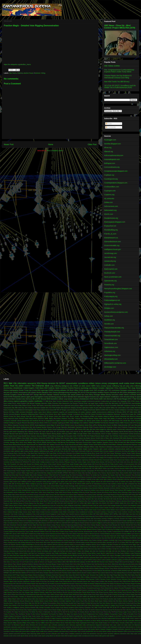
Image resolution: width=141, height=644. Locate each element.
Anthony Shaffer (105, 431)
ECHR (48, 523)
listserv (38, 631)
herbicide (89, 479)
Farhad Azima (108, 527)
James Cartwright (116, 547)
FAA (52, 527)
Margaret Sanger (56, 564)
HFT (115, 538)
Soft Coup (93, 603)
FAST (59, 527)
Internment (37, 547)
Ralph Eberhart (8, 592)
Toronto (80, 614)
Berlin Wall (38, 453)
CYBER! (6, 506)
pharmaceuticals (120, 449)
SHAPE (85, 597)
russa (98, 634)
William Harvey (27, 623)
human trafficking (113, 386)
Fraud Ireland (18, 532)
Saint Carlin (20, 599)
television (58, 636)
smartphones (81, 482)
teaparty (93, 482)
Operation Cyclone (116, 579)
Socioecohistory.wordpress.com (116, 312)
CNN (45, 423)
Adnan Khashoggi (69, 486)
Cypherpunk (61, 423)
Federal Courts (117, 527)
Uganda (42, 477)
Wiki (39, 390)
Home (51, 144)
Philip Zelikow (23, 405)
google (86, 390)
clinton (139, 390)
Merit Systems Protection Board (102, 566)
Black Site (13, 501)
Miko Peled (73, 568)
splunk (22, 636)
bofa (111, 625)
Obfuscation (77, 577)
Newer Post (9, 144)
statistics (36, 451)
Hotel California (51, 542)
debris (85, 627)
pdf (29, 392)
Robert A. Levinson (16, 473)
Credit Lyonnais (40, 514)
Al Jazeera (35, 488)
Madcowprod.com (111, 269)
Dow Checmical (59, 521)
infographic (49, 421)
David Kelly (82, 516)
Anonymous (123, 388)
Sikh (16, 603)
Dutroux (44, 523)
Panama (96, 427)
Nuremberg (31, 577)
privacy (104, 383)
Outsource (116, 581)
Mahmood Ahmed (124, 562)
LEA (16, 440)
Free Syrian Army (54, 532)
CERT (72, 503)
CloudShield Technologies (126, 510)
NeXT (15, 575)
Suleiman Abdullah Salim (32, 608)
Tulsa (42, 616)
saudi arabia (124, 383)
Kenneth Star (81, 555)
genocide (58, 449)
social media (88, 405)
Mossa (85, 571)
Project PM (45, 590)
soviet (19, 636)
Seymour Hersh (111, 473)
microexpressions (64, 631)
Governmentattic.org (112, 245)
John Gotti (92, 551)
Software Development (124, 444)
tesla (94, 405)
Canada (18, 399)
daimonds (77, 627)
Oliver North (19, 442)
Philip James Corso (112, 586)
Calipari (30, 506)
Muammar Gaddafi (40, 408)
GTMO (133, 401)
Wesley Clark (100, 621)
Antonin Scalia (30, 492)
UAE (81, 616)
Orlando (136, 468)
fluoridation (51, 449)
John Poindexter (12, 464)
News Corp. (86, 575)
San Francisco (39, 429)
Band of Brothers (29, 497)
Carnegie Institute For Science (119, 506)
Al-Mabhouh (47, 488)
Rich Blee (126, 442)
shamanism (123, 634)
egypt (93, 403)
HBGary (10, 425)
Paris (82, 584)
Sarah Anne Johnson (76, 599)
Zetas (28, 625)
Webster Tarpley (93, 418)
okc (55, 431)
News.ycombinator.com (113, 277)
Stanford (63, 605)
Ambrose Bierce (37, 490)
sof (111, 401)
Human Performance (91, 542)
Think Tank (118, 475)
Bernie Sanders (24, 434)
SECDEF (60, 473)
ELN (54, 523)
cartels (35, 412)
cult (73, 627)
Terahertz (72, 610)
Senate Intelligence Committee (124, 410)
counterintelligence (52, 627)
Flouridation (67, 529)
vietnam (114, 401)
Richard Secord (122, 592)
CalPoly (25, 506)
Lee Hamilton (99, 416)
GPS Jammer (13, 534)
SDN (67, 597)
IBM (16, 408)
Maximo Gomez (26, 566)
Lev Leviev (84, 560)
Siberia (120, 601)
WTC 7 (131, 399)
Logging (120, 560)
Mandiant (36, 564)
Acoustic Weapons (9, 486)
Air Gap (25, 488)
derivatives (58, 479)
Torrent (85, 614)
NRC (41, 468)
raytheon (17, 451)
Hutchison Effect (102, 542)
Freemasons (132, 436)
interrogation (39, 397)
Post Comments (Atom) (55, 151)
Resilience (60, 592)
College (20, 512)
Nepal (26, 575)
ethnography (33, 629)
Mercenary (90, 566)
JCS (45, 416)
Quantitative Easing (61, 471)
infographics (120, 479)
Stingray (73, 408)
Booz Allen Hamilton (60, 414)
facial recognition (70, 479)
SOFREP (102, 597)
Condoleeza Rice (78, 414)
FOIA (92, 399)
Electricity (20, 525)
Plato (39, 588)
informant (127, 479)
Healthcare (60, 540)
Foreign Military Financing (16, 460)
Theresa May (107, 612)
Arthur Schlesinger (123, 492)
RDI (99, 590)
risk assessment (92, 634)
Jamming (30, 549)
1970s (55, 451)
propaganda (113, 383)
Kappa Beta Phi (24, 555)
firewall (58, 629)
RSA (54, 408)
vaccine (76, 431)
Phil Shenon (79, 586)
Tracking (101, 614)
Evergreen (17, 527)
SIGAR (41, 444)
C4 (46, 503)
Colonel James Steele (29, 512)
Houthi (66, 542)
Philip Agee (103, 586)
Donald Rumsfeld (23, 395)
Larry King (127, 558)
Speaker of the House (18, 605)
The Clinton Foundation (76, 475)
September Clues (70, 601)
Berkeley (57, 499)
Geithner (87, 534)
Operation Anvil (84, 579)
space (139, 397)
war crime (85, 395)
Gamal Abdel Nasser (39, 534)
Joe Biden (114, 425)
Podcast (50, 588)
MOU (89, 562)
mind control (86, 386)
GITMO (76, 386)
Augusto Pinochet (22, 423)
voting (131, 482)
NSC (44, 468)
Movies (76, 440)
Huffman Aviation (80, 542)
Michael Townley (37, 568)
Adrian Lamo (102, 486)
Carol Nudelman (132, 506)
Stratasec (64, 418)
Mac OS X (51, 466)
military (92, 383)
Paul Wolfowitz (71, 442)
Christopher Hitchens (57, 510)
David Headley (114, 455)
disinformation (56, 405)
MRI (92, 562)
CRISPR (117, 503)
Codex (136, 510)
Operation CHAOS (94, 579)
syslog (47, 636)
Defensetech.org (110, 210)
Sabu (83, 473)
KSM (121, 438)
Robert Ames (15, 594)
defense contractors (18, 449)
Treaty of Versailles (128, 614)
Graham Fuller (129, 460)
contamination (36, 627)
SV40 (129, 597)
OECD (37, 577)
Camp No (53, 506)
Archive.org (82, 492)
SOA (45, 444)
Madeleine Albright (114, 562)
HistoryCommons (13, 542)
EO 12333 (62, 523)
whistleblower (18, 388)
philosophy (23, 634)
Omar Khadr (52, 579)
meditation (56, 631)
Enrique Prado (83, 525)
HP (117, 538)
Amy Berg (124, 451)
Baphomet (77, 497)
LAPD (13, 440)
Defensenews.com (111, 206)
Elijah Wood (36, 525)
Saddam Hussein (55, 444)
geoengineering (64, 392)
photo (28, 634)
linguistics (6, 482)
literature (74, 449)
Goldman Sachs (54, 388)
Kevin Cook (95, 555)
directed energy (129, 397)
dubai (109, 627)
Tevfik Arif (55, 475)
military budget (83, 449)
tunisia (117, 482)
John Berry (27, 551)
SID (88, 597)
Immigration (39, 416)
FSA (81, 527)
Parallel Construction (56, 584)
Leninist (66, 560)
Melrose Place (49, 566)
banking (57, 390)
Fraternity (11, 532)
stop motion (34, 636)
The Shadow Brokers (83, 612)
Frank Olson (128, 529)
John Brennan (108, 399)
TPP (111, 608)
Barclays (90, 497)
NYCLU (33, 573)
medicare (50, 631)
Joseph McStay (92, 553)
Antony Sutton (38, 492)
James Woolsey (100, 462)
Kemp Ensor (53, 555)
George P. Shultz (20, 536)
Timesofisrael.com (111, 339)
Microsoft (50, 568)
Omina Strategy (60, 579)
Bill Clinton (124, 392)
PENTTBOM (135, 581)
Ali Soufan (19, 490)
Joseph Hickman (57, 464)
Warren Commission (87, 477)
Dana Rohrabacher (13, 516)
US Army (79, 408)
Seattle (10, 601)
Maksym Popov (12, 564)
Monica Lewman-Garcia (40, 571)
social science (13, 636)
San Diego (88, 473)
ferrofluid (47, 629)
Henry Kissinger (94, 395)
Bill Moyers (126, 499)
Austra (71, 495)
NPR (14, 573)
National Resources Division (125, 573)
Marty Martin (119, 564)
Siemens (125, 601)
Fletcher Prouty (8, 416)
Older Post (92, 144)
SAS (64, 597)
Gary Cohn (69, 534)
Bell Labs (16, 499)
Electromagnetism (108, 414)
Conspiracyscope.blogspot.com (116, 171)
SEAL (26, 429)
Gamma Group (40, 460)
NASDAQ (124, 571)
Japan (102, 397)
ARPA (84, 484)
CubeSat (71, 514)
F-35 (79, 436)
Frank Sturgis (32, 460)
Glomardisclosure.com (113, 241)
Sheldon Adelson (108, 601)
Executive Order (71, 436)
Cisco (49, 423)
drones (138, 383)
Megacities (92, 466)
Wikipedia (86, 447)
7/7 (44, 401)
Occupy (58, 427)
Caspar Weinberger (27, 508)
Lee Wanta (52, 560)
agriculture (86, 408)
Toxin (97, 614)
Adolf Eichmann (83, 486)
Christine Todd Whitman (34, 510)
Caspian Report (37, 508)
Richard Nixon (8, 444)
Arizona (99, 492)
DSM (120, 514)
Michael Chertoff (104, 466)
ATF (110, 421)
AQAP (89, 431)
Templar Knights (57, 610)
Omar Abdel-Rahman (42, 579)
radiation (81, 421)
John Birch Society (36, 551)
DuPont (120, 521)
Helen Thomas (75, 540)
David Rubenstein (90, 516)
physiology (34, 634)
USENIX (14, 618)
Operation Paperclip (82, 427)
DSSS (124, 514)
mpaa (11, 482)
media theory (44, 631)
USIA (29, 477)
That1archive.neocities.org (114, 328)
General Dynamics (95, 534)
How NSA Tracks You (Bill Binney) (117, 82)
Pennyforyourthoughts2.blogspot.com (118, 289)
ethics (28, 629)
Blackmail (19, 501)
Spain (10, 605)
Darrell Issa (54, 516)
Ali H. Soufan (12, 490)
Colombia (54, 423)
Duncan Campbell (24, 523)
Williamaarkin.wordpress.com (115, 363)
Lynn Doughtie (49, 562)
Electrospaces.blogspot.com (115, 222)
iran (71, 386)
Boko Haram (40, 501)
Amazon (29, 490)
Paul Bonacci (118, 584)
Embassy (83, 458)
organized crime (69, 405)
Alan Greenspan (61, 488)
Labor (101, 558)
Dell (22, 519)
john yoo (9, 392)
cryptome (17, 401)
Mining (139, 466)
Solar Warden (106, 603)
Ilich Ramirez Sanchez (15, 545)
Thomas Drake (83, 403)
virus (127, 482)
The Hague (15, 612)
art (80, 386)
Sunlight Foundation (45, 608)
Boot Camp (52, 501)
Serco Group (65, 444)
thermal (109, 482)
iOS (132, 629)
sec (85, 421)
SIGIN (91, 597)
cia (15, 383)
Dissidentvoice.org (111, 218)
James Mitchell (91, 462)
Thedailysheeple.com (112, 332)
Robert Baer (23, 594)
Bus (38, 503)
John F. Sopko (77, 551)
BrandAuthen (95, 501)
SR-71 (112, 597)
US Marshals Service (131, 616)
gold (11, 431)
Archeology (75, 492)
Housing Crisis (60, 542)
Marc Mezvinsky (47, 564)
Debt (120, 455)
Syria (98, 386)
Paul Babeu (111, 584)
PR (25, 584)
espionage (44, 390)
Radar (110, 590)
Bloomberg (31, 423)
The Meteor (32, 612)
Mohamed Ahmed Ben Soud (126, 568)
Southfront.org (110, 320)
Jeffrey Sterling (98, 425)
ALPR (64, 484)
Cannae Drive (60, 506)
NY (30, 573)
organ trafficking (22, 482)
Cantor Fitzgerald (69, 506)
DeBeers (102, 516)
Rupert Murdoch (55, 597)
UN (99, 616)
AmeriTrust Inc (50, 490)
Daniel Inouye (100, 455)
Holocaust (28, 542)
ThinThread (115, 612)
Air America (19, 488)
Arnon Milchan (113, 492)
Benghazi (41, 499)
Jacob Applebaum (40, 425)
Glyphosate (113, 536)
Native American (63, 468)
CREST (112, 503)
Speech (42, 605)
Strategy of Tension (43, 475)
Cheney (13, 455)
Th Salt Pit (92, 610)
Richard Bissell (87, 592)
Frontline (109, 532)
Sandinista (67, 599)
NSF (83, 440)
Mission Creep (109, 568)
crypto (135, 429)
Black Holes (63, 453)
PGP (5, 471)
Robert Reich (92, 594)
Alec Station (95, 431)
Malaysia (106, 416)
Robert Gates (47, 594)
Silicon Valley (28, 603)
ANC (71, 484)
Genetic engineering (83, 460)
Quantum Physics (108, 442)
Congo (59, 455)
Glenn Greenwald (104, 460)
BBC (140, 412)
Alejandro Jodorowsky (115, 451)
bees (94, 429)
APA (85, 431)
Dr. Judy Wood (12, 458)
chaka (126, 625)
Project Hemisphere (24, 590)
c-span (115, 625)
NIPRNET (6, 573)
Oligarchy (27, 579)
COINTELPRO (126, 403)
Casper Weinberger (116, 453)
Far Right (101, 527)
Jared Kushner (54, 549)
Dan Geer (136, 514)
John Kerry (127, 462)
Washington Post (81, 621)
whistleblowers (84, 399)
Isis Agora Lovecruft (55, 547)
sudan (40, 636)
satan (66, 482)
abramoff (133, 477)
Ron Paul (10, 597)
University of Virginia (50, 618)
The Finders (87, 475)
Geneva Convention (9, 536)
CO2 (100, 503)
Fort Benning (109, 529)
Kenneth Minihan (72, 555)
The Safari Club (55, 612)
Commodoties (54, 512)
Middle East (70, 440)
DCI (86, 455)
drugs (134, 388)
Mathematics (135, 564)
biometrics (54, 399)
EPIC (70, 523)
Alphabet (24, 490)
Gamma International (51, 534)
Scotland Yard (126, 599)
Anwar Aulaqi (46, 492)
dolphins (105, 627)
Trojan (30, 616)
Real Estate (92, 410)
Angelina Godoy (131, 490)
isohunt (24, 631)
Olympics (33, 579)
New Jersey (69, 575)
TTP (118, 608)
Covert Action (69, 455)
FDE (66, 527)
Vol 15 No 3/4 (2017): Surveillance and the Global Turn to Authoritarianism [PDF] (120, 87)
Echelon (87, 523)
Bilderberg (31, 414)
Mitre (14, 427)
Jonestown (48, 553)
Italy (23, 408)
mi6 (66, 412)
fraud (12, 386)
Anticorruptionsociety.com (114, 155)
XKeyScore (102, 447)
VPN (91, 618)
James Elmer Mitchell (63, 425)
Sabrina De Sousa (76, 473)
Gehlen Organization (78, 534)
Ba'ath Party (9, 497)
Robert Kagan (26, 473)
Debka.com (108, 202)
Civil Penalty (74, 510)
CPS (108, 503)
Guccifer (75, 538)
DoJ (98, 397)
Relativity (36, 592)
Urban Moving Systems (54, 447)
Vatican (67, 447)
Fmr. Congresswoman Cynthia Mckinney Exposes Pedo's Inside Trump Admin (119, 71)
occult (129, 631)
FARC (122, 423)
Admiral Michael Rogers (57, 486)
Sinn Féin (35, 603)
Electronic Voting (39, 73)
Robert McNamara (74, 594)
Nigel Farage (114, 575)
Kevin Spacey (110, 555)
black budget (100, 429)
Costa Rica (21, 514)
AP (73, 484)
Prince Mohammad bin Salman (110, 588)
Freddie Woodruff (34, 532)
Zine (37, 625)
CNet (97, 503)
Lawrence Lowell (24, 560)
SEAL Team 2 (73, 597)
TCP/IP (100, 608)
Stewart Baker (129, 605)
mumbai (83, 631)
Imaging (23, 545)
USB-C (5, 618)
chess (130, 625)
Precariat (72, 588)
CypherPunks (84, 514)
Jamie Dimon (24, 549)
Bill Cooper (50, 453)
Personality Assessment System (20, 586)
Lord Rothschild (126, 560)
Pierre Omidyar (12, 588)
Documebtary (97, 519)
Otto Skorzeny (109, 581)
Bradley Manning (62, 434)
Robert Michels (84, 594)
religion (82, 405)
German (58, 536)
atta (91, 429)
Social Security (137, 473)
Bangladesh (38, 497)
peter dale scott (100, 408)
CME (85, 503)
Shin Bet (116, 601)
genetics (98, 401)
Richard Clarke (24, 418)
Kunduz (57, 558)
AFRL (57, 484)
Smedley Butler (128, 473)
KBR (5, 555)
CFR (120, 403)
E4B (27, 458)
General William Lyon (128, 534)
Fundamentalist (117, 532)
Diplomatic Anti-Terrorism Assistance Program (58, 519)
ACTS (53, 484)
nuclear (15, 482)
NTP (28, 573)
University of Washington (63, 618)
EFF (31, 395)
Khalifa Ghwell (8, 558)
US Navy (12, 412)
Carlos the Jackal (98, 506)
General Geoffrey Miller (52, 460)
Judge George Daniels (85, 464)
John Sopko (20, 464)
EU (102, 423)
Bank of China (65, 497)
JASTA (73, 547)
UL (26, 477)
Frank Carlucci (124, 436)
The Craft (126, 610)
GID (131, 423)
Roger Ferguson (126, 594)
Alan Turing (69, 488)
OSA (64, 577)
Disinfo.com (109, 214)
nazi (40, 431)
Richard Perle (17, 444)
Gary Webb (26, 438)
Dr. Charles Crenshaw (70, 521)
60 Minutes (118, 412)
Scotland (119, 599)
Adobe (77, 486)
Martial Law (85, 466)
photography (132, 392)
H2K (112, 538)
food (5, 431)
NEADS (136, 571)
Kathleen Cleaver (40, 555)
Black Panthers (40, 414)
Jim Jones (120, 549)
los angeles (57, 421)
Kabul (11, 555)
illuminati (64, 449)
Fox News (17, 416)
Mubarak (100, 571)
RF (95, 471)
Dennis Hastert (8, 436)
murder (36, 431)
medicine (56, 395)
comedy (103, 386)
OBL (91, 468)
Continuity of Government (120, 434)
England (76, 525)
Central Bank (66, 508)
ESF (32, 458)
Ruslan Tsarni (26, 444)
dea (5, 392)
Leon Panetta (71, 410)
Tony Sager (67, 614)
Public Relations (97, 442)
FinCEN (133, 527)
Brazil (100, 501)
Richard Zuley (131, 592)
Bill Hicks (37, 434)
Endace (49, 525)
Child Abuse (39, 388)
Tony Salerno (74, 614)
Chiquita (23, 455)
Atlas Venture (16, 495)
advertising (77, 401)
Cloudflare (47, 455)
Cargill (83, 506)
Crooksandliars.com (112, 187)
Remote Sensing (127, 471)
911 (6, 383)
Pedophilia (17, 397)
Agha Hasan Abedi (131, 486)
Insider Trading (40, 462)
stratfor (98, 421)
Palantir (33, 584)
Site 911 (40, 603)
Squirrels (51, 605)
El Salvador (57, 458)
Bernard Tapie (70, 499)
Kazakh (47, 555)
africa (5, 401)
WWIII (58, 621)
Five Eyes (138, 458)
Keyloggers (118, 555)
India (20, 408)
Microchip (44, 568)
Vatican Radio (126, 618)
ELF (30, 458)
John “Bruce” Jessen (73, 416)
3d (80, 431)
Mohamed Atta (125, 416)
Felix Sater (116, 458)
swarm (44, 636)
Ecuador (108, 523)
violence (123, 482)
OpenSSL (68, 579)
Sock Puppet (77, 603)
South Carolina (118, 603)
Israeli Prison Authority (58, 462)
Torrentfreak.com (110, 343)
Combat (42, 512)
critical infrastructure (23, 421)
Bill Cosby (114, 499)
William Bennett (8, 623)
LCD (75, 558)
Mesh (113, 566)
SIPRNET (66, 473)
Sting (135, 605)
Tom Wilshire (60, 614)
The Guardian (7, 612)
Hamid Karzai (49, 410)
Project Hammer (14, 590)
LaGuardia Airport (94, 558)
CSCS (128, 503)
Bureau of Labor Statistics (11, 503)
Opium (6, 418)
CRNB (121, 503)
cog (89, 403)
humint (15, 431)
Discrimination (81, 519)
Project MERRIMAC (35, 590)
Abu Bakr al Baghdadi (128, 484)
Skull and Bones (103, 444)
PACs (121, 581)
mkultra (16, 392)
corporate (14, 421)
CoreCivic (125, 512)
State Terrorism (20, 475)
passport (11, 634)
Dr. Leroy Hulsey (97, 521)
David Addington (75, 423)
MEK (68, 562)
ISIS (34, 416)
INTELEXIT (26, 462)
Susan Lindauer (55, 608)
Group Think (69, 538)
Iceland (33, 462)
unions (92, 636)
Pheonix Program (21, 471)
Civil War (81, 510)
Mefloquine (34, 566)
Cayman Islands (126, 453)
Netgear (30, 575)
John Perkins (7, 553)
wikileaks (63, 390)
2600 (13, 484)
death (81, 627)
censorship (48, 405)
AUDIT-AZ (89, 484)
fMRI (39, 629)
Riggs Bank (7, 473)
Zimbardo (32, 625)
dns (31, 421)
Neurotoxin (62, 575)
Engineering (70, 525)
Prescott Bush (87, 442)
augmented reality (81, 625)
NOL (11, 573)
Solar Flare (99, 603)
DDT (95, 514)
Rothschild (40, 473)
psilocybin (54, 634)
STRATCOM (121, 597)
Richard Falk (95, 592)
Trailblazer (107, 614)
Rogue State (134, 594)
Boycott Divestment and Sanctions (75, 501)
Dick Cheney (53, 392)
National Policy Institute (99, 573)
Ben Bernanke (113, 403)
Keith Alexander (128, 438)
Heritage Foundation (103, 540)
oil (94, 408)
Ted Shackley (25, 447)
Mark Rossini (75, 466)
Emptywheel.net (110, 226)
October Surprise (114, 468)
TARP (96, 608)
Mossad (43, 399)
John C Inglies (53, 551)
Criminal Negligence (51, 514)
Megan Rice (41, 566)
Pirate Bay (26, 588)
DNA (118, 405)
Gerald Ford (42, 536)
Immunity (37, 545)
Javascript (61, 549)
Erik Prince (134, 525)
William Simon (45, 623)
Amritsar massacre (60, 490)
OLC (54, 427)
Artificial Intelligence (10, 423)
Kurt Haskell (63, 558)
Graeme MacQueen (30, 538)
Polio (61, 588)
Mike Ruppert (8, 427)
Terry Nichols (79, 610)
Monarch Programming (27, 571)
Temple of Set (66, 610)
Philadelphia (96, 586)
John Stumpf (27, 464)
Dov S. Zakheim (50, 521)
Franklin (134, 529)
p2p (136, 631)
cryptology (68, 627)
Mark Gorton (73, 564)
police (21, 386)
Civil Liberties (40, 455)
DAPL (67, 423)
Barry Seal (126, 408)
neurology (71, 421)
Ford (72, 529)
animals (14, 479)
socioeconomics (102, 412)
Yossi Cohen (7, 625)
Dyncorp (40, 436)
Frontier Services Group (100, 532)
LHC (129, 425)
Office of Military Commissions (89, 577)
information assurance (27, 383)
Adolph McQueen (93, 486)
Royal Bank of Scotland (43, 597)
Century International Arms (78, 508)
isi (136, 397)
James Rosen (16, 549)
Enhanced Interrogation (26, 410)
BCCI (66, 397)
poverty (43, 634)
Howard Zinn (72, 542)
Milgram (78, 568)
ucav (72, 431)
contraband (43, 627)
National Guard (54, 468)
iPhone (115, 479)
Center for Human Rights (55, 508)
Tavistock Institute (43, 610)
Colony (38, 512)
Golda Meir (135, 536)
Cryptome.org (109, 195)
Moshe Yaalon (79, 571)
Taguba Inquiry (126, 608)
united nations (124, 395)
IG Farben (122, 542)
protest (79, 395)
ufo (102, 421)
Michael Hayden (115, 416)
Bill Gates (120, 499)
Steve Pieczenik (120, 605)
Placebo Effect (33, 588)
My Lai (110, 571)
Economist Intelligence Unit (98, 523)
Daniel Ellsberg (23, 516)
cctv (123, 625)
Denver (26, 519)
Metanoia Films (119, 566)
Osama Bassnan (68, 581)
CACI (102, 453)
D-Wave (91, 514)
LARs (72, 558)
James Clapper (82, 462)
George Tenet (25, 416)
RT (107, 590)
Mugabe (19, 468)
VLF (58, 477)
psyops (59, 397)
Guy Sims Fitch (106, 538)
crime (121, 397)
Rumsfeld (54, 473)
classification (7, 627)
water (108, 636)
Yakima (117, 623)
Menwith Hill (83, 566)
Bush (13, 399)
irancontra (115, 395)
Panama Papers (52, 442)
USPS (32, 477)
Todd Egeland (44, 614)
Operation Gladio (46, 403)
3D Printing (18, 484)
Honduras (17, 462)
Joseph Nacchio (101, 553)
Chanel (92, 508)
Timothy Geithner (35, 614)
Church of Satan (106, 434)
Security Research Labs (27, 601)
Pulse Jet (70, 590)
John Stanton (15, 553)
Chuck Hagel (67, 510)
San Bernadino (53, 599)
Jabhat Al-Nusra (84, 547)
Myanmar (115, 571)
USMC (17, 412)
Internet (27, 425)
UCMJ (85, 616)
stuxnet (6, 399)
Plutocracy (79, 442)
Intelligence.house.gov (113, 249)
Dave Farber (61, 516)
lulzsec (70, 399)
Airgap (30, 488)
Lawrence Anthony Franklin (11, 560)
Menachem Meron (74, 566)
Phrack (129, 586)
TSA (129, 388)
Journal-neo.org (110, 257)
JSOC (76, 462)
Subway (22, 608)
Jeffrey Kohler (79, 549)
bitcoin (131, 447)
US (101, 616)
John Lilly (115, 551)
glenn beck (87, 629)
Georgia (36, 536)
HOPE (48, 438)
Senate (58, 408)
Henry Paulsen (93, 540)
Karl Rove (32, 555)
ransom (67, 634)
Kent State (88, 555)
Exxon (45, 527)
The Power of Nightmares (43, 612)
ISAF (133, 542)
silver (128, 634)
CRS (125, 503)
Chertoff (18, 455)
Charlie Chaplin (119, 508)
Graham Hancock (40, 538)
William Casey (111, 477)
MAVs (64, 562)
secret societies (73, 482)
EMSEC (45, 436)
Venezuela (84, 418)
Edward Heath (125, 523)
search (105, 634)
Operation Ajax (75, 579)
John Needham (122, 551)
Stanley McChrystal (82, 605)
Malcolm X (57, 466)
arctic (67, 625)
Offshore (22, 579)
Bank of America (19, 453)
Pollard (37, 471)
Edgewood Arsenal (116, 523)
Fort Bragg (116, 529)
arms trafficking (136, 386)
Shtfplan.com (109, 308)
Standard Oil (57, 605)
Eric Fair (120, 525)
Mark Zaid (94, 564)
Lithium (99, 560)
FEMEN (73, 527)
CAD (49, 503)
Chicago (70, 414)
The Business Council (106, 610)
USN (18, 618)
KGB (28, 403)
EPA (66, 523)
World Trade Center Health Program (97, 623)
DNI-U (111, 514)
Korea (50, 558)
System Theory (16, 447)
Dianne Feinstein (96, 414)
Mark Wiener (88, 564)
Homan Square (35, 542)
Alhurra (6, 490)
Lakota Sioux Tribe (108, 558)
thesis (63, 636)
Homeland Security (9, 462)
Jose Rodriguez (85, 416)
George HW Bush (40, 395)
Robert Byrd (39, 594)
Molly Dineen (16, 571)
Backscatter (16, 497)
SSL (48, 444)
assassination (72, 383)
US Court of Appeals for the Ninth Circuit (114, 616)
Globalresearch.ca (111, 238)
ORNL (60, 577)
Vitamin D (38, 621)
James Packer (8, 549)
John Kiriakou (29, 408)
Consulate (97, 512)
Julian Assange (123, 425)
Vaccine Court (97, 618)
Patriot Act (102, 427)
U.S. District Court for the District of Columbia (67, 616)
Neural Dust (55, 575)
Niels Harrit (106, 575)
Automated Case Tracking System (87, 495)
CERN (70, 434)
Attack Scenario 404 (51, 495)
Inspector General (19, 425)
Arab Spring (138, 451)
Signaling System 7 (9, 603)
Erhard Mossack (113, 525)
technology (73, 392)
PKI (20, 584)
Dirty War (74, 519)
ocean (133, 631)
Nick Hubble (100, 575)
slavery (89, 421)
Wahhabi (80, 447)
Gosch (16, 538)
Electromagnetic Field (67, 458)
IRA (130, 542)
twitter (80, 636)
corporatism (129, 429)
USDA (9, 618)
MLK (47, 466)
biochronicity (106, 625)
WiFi (85, 429)
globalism (83, 479)
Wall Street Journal (71, 621)
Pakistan (50, 395)
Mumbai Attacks (26, 468)
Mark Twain (80, 564)
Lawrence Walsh (33, 560)
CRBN (74, 434)
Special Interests (29, 605)
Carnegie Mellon (82, 434)
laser (26, 431)
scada (26, 451)
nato (69, 395)
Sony (112, 603)
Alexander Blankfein (98, 488)
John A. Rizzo (105, 438)
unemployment (86, 636)
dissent (63, 479)
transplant (70, 636)
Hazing (55, 540)
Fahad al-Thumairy (88, 527)
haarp (97, 403)
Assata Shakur (8, 495)
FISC (98, 458)
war (90, 388)
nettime (109, 631)
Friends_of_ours (110, 234)
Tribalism (6, 616)
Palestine (55, 403)
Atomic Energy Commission (38, 495)
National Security (113, 440)
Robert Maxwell (64, 594)
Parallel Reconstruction (68, 584)
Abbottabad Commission (101, 484)
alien (88, 429)
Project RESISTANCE (54, 590)
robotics (34, 392)
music (91, 390)
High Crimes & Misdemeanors (123, 540)
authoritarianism (91, 625)
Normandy (13, 577)
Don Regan (129, 519)
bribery (42, 405)
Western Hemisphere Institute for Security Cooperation (119, 621)
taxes (68, 431)
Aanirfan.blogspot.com (113, 144)
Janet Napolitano (38, 549)
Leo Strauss (24, 466)
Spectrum (37, 605)
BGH (123, 495)
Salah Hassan (28, 599)
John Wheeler (35, 464)
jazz (136, 479)
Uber (38, 477)
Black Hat (56, 453)
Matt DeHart (11, 566)
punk (59, 634)
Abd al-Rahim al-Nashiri (115, 484)
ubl (124, 386)
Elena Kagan (129, 414)
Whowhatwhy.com (111, 359)
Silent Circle (21, 603)
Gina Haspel (64, 536)
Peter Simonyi (49, 586)
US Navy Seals (41, 447)
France (26, 460)
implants (13, 631)
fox (8, 431)
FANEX (55, 527)
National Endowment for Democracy (96, 440)
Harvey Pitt (32, 540)
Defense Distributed (127, 516)
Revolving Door (78, 592)
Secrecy (112, 410)
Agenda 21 (114, 486)
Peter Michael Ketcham (39, 586)
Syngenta (71, 608)
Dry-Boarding (114, 521)
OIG (93, 468)
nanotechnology (73, 412)
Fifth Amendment (126, 527)
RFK (81, 410)
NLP (80, 440)
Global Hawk (87, 536)
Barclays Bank (96, 497)
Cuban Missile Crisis (63, 514)
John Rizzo (62, 416)
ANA (67, 451)
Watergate (104, 477)
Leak (19, 466)
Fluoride (6, 460)
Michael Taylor (28, 568)
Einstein (106, 423)
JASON (32, 425)
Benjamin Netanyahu (21, 414)
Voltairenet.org (110, 351)
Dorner (25, 521)
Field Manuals (123, 458)
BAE (47, 401)
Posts (109, 124)
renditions (72, 634)
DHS (46, 388)
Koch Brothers (40, 558)
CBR (55, 503)
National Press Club (111, 573)
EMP (58, 523)
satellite (94, 412)
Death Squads (117, 516)
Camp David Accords (44, 506)
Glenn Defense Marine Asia (75, 536)
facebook (35, 421)
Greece (36, 438)
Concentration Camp (73, 512)
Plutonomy (44, 588)
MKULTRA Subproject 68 (80, 562)
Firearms (127, 423)
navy (95, 631)
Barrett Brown (124, 431)
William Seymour (36, 623)
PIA (14, 584)
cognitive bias (21, 627)
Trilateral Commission (15, 616)
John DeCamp (61, 551)
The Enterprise (38, 386)
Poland (33, 471)
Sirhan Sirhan (48, 429)
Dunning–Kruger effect (35, 523)
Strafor (35, 475)
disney (27, 449)
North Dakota (85, 468)
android (6, 479)
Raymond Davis (13, 418)
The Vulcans (111, 475)
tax (54, 636)
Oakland (71, 577)
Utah (63, 447)
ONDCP (100, 468)
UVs (21, 618)
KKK (94, 464)
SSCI (107, 410)
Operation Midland (125, 468)
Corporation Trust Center (11, 514)
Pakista (29, 584)
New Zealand (37, 427)
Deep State (52, 401)
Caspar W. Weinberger (15, 508)
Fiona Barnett (132, 458)
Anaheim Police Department (83, 490)
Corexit (130, 512)
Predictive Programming (129, 427)
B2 (121, 495)
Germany (29, 399)
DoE (92, 519)
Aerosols (108, 486)
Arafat (60, 492)
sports (94, 421)
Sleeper (66, 603)
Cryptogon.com (110, 191)
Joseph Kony (66, 464)
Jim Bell (114, 549)
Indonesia (61, 545)
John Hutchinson (100, 551)
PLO (23, 584)
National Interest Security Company (82, 573)
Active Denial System (20, 486)
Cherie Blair (133, 508)
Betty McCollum (87, 499)
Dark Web (107, 455)
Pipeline (28, 471)
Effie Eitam (7, 525)
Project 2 (134, 588)
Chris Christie (23, 510)
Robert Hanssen (55, 594)
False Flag (37, 410)
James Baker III (51, 425)
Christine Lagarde (30, 455)
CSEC (132, 503)
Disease (88, 519)
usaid (52, 451)
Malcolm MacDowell (22, 564)
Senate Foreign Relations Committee (55, 601)
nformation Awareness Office (119, 631)
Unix (46, 477)
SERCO (98, 410)
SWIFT (133, 597)
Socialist (71, 603)
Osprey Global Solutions (98, 581)
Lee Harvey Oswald (44, 560)
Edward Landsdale (49, 458)
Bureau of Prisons (24, 503)
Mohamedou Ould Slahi (10, 468)
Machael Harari (104, 562)
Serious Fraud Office (82, 601)
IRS (58, 410)
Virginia (63, 477)
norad (76, 421)
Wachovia (63, 621)
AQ (17, 386)
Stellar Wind (91, 605)
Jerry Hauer (98, 549)
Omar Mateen (28, 442)
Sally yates (35, 599)
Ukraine (80, 429)
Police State (56, 588)
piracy (107, 401)
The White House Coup (96, 612)
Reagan (85, 410)
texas (48, 451)
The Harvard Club (24, 612)
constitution (7, 449)
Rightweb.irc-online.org (113, 304)
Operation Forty (126, 579)
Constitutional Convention (87, 512)
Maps (40, 564)
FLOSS (77, 527)
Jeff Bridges (72, 549)
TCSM (104, 608)
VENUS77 (50, 477)
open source (104, 449)
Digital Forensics (90, 397)
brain (132, 418)
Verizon (132, 618)
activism (46, 625)
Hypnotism (109, 542)
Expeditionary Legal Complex (28, 527)
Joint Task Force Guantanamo (37, 553)
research (78, 634)
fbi (57, 383)
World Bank (68, 623)
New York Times (13, 405)
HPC (120, 538)
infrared (132, 479)
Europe (11, 527)
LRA (136, 464)
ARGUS (79, 484)
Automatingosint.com (112, 159)
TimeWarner (22, 614)
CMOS (89, 503)
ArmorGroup (105, 492)
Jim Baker (109, 549)
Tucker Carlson (36, 616)
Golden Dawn (114, 460)
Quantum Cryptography (88, 471)
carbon (119, 625)
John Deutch (69, 551)
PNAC (91, 427)
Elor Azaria (43, 525)
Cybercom (77, 514)
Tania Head (12, 610)
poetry (128, 449)
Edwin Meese (52, 436)
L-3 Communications (129, 464)
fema (62, 405)
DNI (92, 455)
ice (45, 421)
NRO (20, 573)
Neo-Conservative (125, 440)
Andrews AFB (122, 490)
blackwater (30, 412)
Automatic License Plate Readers (106, 495)
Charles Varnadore (110, 508)
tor (63, 397)
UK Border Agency (92, 616)
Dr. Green (89, 521)
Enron (89, 525)
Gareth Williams (17, 438)
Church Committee (111, 405)
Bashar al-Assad (9, 414)
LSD (115, 399)
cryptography (14, 390)
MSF (95, 562)
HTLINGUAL (133, 538)
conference (28, 627)
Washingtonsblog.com (112, 355)
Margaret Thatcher (66, 466)
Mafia (34, 440)
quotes (63, 482)
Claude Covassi (97, 510)
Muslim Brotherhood (23, 427)
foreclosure (74, 629)
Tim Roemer (12, 614)
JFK (79, 392)
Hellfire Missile (84, 540)
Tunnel (52, 616)
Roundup (34, 597)
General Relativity (105, 534)
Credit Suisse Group (79, 455)
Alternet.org (108, 151)
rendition (100, 392)
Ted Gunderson (69, 429)
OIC (47, 577)
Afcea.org (108, 148)
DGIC (102, 514)
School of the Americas (102, 599)
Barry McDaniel (114, 497)
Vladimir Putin (44, 621)
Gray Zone (49, 538)
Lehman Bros (59, 560)
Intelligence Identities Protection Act (111, 545)
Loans (103, 560)
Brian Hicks (106, 501)
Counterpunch (29, 514)
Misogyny (102, 568)
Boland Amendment (82, 453)
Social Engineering (58, 429)
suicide (108, 408)
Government (121, 460)
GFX (136, 532)
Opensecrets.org (110, 281)
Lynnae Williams (58, 562)
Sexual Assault (74, 444)
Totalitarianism (91, 614)
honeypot (115, 629)
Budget (133, 501)
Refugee (27, 592)
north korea (50, 431)
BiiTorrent (44, 453)
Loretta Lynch (135, 560)
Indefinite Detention (52, 545)
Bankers (71, 497)
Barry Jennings (105, 497)
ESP (73, 523)
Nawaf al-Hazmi (8, 575)
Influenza (66, 545)
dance (44, 412)
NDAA (5, 405)
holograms (109, 629)
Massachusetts (127, 564)
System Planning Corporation (83, 608)
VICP (80, 618)
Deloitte (128, 455)
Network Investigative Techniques (42, 575)
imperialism (7, 631)
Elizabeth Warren (114, 423)
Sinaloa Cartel (93, 444)
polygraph (54, 482)
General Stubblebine (116, 534)
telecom (98, 482)
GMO (101, 399)
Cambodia (35, 506)
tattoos (51, 636)
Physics (107, 392)
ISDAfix (137, 542)
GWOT (26, 534)
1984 (10, 484)
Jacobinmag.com (111, 253)
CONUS (104, 503)
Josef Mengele (63, 553)
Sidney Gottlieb (83, 444)
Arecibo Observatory (91, 492)
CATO (52, 503)
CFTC (76, 503)
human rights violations (106, 479)
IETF (116, 542)
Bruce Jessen (96, 453)
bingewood (99, 625)
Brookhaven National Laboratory (118, 501)
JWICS (78, 547)
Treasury (78, 418)
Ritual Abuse (33, 418)
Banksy (116, 431)
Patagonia (97, 584)
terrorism (52, 383)
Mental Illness (41, 440)
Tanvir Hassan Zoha (21, 610)
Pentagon (124, 390)
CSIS (136, 503)
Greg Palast (62, 538)
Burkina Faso (33, 503)
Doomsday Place (8, 521)
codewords (14, 627)
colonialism (36, 479)
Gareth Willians (61, 534)
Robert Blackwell (31, 594)
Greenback (55, 538)
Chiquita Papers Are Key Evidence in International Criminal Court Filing (118, 77)
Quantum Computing (88, 590)
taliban (113, 408)
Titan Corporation (126, 475)
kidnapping (21, 431)
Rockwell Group (117, 594)
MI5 (44, 466)
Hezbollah (112, 540)
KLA (8, 555)
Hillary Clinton (79, 390)
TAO (93, 608)
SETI (81, 597)
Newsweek (93, 575)
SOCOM (31, 429)
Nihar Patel (128, 575)
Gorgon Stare (10, 538)
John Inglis (108, 551)
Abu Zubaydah (122, 401)
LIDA (78, 558)
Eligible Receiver (28, 525)
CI (78, 503)
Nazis (134, 390)
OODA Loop (106, 468)
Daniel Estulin (31, 516)
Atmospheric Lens (25, 495)
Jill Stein (104, 549)
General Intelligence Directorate (67, 460)
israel (132, 383)
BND (112, 431)
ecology (120, 627)
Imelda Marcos (30, 545)
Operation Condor (105, 579)
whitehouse (111, 412)
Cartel (108, 453)
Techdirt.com (109, 324)
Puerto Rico (64, 590)
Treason (120, 614)
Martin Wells (111, 564)
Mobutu (116, 568)
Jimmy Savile (107, 425)
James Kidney (125, 547)
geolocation (81, 629)
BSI (5, 497)
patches (29, 482)
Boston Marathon (43, 392)
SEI (78, 597)
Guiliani (43, 410)
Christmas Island (46, 510)
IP (30, 462)
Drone (16, 410)
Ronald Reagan (122, 399)
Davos (97, 516)
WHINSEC (69, 477)
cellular (61, 399)
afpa (50, 625)
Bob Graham (49, 414)
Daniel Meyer (39, 516)
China (116, 388)
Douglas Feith (31, 521)
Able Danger (116, 421)
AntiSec (16, 492)
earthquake (114, 627)
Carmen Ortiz (106, 506)
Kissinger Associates (30, 558)
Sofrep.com (108, 316)
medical (101, 403)
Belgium (11, 499)
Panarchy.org (109, 285)
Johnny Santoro (23, 553)
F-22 (49, 527)
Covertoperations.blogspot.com (116, 183)
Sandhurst (61, 599)
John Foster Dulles (118, 462)
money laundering (50, 397)
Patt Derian (104, 584)
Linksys (95, 560)
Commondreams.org (112, 167)
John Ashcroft (20, 551)
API (76, 484)
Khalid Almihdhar (126, 555)
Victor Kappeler (16, 621)
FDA (82, 436)
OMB (96, 468)
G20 (122, 532)
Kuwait (121, 464)
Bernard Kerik (14, 434)
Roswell (29, 597)
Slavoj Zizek (60, 603)
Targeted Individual (32, 610)
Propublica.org (110, 292)
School (93, 599)
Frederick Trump (44, 532)
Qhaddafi (79, 590)
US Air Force (85, 392)
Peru (31, 586)
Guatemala (42, 438)
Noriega (12, 442)
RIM (105, 590)
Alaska (74, 488)
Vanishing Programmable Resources (111, 618)
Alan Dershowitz (95, 451)
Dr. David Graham (81, 521)
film (40, 421)
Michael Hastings (35, 403)
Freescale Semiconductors (85, 532)
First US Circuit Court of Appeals (34, 529)
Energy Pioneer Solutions (59, 525)
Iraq (121, 386)
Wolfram (58, 623)
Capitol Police (78, 506)
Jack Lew (99, 547)
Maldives (31, 564)
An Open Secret (70, 490)
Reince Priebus (117, 471)
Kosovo (136, 438)
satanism (88, 412)
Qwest (96, 590)
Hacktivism (7, 540)
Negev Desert (20, 575)
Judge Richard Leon (111, 553)
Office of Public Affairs (104, 577)
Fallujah (102, 458)
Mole (11, 571)
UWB (24, 618)
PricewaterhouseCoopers (94, 588)
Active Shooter (31, 486)
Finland (23, 529)
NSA (39, 383)
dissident (99, 627)
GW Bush (70, 390)
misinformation (73, 631)
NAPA (120, 571)
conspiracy (7, 421)
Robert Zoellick (108, 594)
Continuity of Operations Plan (109, 512)
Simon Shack (119, 473)
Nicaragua (134, 440)
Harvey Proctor (40, 540)
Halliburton (16, 540)
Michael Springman (18, 568)
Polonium (42, 471)
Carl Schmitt (89, 506)
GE (133, 532)
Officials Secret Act (13, 579)
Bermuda (63, 499)
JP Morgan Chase (52, 416)
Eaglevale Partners (79, 523)
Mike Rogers (134, 466)
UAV (38, 405)
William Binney (106, 395)
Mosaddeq (59, 571)
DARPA (51, 390)
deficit (139, 429)
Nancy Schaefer (44, 573)
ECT (52, 523)
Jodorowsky (12, 551)
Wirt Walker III (112, 418)
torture (98, 383)
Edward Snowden (99, 388)
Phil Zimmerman (88, 586)
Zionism (41, 625)
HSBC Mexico (125, 538)
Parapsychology (11, 471)
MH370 (27, 440)
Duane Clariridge (127, 521)
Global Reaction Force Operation (100, 536)
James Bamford (107, 547)
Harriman (26, 540)
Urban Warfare (74, 618)
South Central (126, 603)
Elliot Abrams (77, 458)
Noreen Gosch (77, 468)
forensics (78, 479)
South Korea (134, 603)
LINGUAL (86, 558)
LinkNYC (90, 560)
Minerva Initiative (94, 568)
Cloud (117, 510)
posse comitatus (136, 449)
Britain (42, 423)
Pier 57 (6, 588)
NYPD (10, 397)
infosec (17, 631)
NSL (31, 427)
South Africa (12, 475)
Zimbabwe (110, 447)
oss (58, 431)
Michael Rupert (8, 568)
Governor (21, 538)
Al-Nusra (53, 488)
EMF (122, 405)
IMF (55, 410)
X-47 (109, 623)
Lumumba (21, 440)
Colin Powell (53, 455)
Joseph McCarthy (82, 553)
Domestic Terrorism (120, 519)
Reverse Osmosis (68, 592)
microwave (64, 421)
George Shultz (29, 536)
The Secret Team (72, 612)
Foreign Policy (78, 529)
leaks (69, 449)
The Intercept (104, 475)
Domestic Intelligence (108, 519)
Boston (37, 423)
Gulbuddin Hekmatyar (84, 538)
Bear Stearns (130, 497)
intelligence (65, 386)
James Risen (89, 425)
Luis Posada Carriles (28, 562)
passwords (17, 634)
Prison (29, 405)
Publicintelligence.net (112, 300)
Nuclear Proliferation (22, 577)
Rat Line (110, 471)
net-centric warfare (101, 631)
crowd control (61, 627)
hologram (103, 629)
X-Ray (117, 477)
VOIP (88, 618)
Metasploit (126, 566)
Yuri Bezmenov (16, 625)
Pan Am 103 (46, 584)
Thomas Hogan (122, 612)
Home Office (43, 542)
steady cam (28, 636)
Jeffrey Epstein (21, 403)
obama (73, 395)
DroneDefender (106, 521)
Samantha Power (44, 599)
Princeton (121, 588)
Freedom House (64, 532)
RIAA (102, 590)
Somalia (6, 475)
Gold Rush (128, 536)
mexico (106, 403)
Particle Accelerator (89, 584)
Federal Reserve (74, 388)
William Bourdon (17, 623)
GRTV (19, 534)
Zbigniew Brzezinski (125, 477)
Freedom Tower (73, 532)
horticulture (121, 629)
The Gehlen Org (95, 475)
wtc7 (106, 390)
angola (10, 479)
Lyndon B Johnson (39, 562)
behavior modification (112, 397)
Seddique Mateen (39, 601)
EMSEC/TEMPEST (95, 423)
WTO (55, 621)
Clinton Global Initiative (108, 510)
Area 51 (6, 453)
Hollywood (65, 401)
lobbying (31, 431)
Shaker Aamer (99, 601)
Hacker (139, 538)
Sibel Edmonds (65, 408)
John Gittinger (85, 551)
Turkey (34, 405)
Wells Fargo (103, 418)
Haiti (11, 540)
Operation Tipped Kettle (10, 581)
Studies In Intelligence (13, 608)
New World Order (77, 575)
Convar (119, 512)
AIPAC (125, 412)
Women (63, 623)
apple (28, 397)
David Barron (68, 516)
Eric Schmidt (127, 525)
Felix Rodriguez (108, 458)
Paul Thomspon (126, 584)
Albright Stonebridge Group (84, 488)
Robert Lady (33, 473)
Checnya (127, 508)
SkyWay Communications (49, 603)
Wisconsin (52, 623)
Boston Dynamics (60, 501)
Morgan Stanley (51, 571)
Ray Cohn (22, 592)
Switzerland (7, 447)
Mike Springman (64, 568)
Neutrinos (70, 468)
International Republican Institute (24, 547)
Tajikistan (133, 608)
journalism (93, 392)
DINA (89, 455)
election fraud (28, 73)
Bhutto (31, 434)
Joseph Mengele (74, 464)
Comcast (47, 512)
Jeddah (66, 549)
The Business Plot (118, 610)
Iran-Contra (33, 390)
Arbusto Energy (67, 492)
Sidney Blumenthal (55, 418)
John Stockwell (114, 438)
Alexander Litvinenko (110, 488)
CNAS (93, 503)
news (44, 431)
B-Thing (118, 495)
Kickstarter (15, 558)
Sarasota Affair (87, 599)
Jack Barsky (93, 547)
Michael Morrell (113, 466)
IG (119, 542)
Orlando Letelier (54, 581)
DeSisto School (109, 516)
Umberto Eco (40, 618)
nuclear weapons (93, 449)
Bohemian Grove (71, 453)
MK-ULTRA (36, 399)
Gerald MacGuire (50, 536)
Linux (30, 466)
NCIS (129, 571)
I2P (114, 542)
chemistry (20, 479)
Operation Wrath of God (37, 581)
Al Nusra (41, 488)
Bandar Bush (73, 397)
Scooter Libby (113, 599)
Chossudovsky (96, 434)
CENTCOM (67, 503)
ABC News (60, 451)
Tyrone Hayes (21, 477)
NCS (132, 571)
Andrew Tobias (114, 490)
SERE (46, 418)
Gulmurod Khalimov (96, 538)
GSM (22, 534)
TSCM (50, 475)
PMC (34, 442)
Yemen (71, 401)
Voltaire (51, 621)
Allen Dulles (134, 412)
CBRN (93, 386)
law (11, 383)
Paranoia (77, 584)
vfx (10, 399)
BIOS (127, 495)
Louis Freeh (39, 466)
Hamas (21, 540)
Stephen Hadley (100, 605)
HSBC (52, 438)
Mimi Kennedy (85, 568)
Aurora (67, 495)
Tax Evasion (74, 403)
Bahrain (22, 497)
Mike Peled (56, 568)
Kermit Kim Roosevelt (101, 464)
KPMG (92, 416)
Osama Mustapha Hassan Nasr (82, 581)
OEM (40, 577)
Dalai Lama (129, 514)
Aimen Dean (12, 488)
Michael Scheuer (61, 440)
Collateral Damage (12, 512)
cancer (115, 429)
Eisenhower (14, 525)
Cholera (16, 510)
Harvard (67, 438)
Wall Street (137, 399)
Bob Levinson (32, 501)
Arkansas (11, 453)
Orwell (61, 581)
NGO (38, 468)
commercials (121, 429)
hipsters (98, 629)
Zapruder (23, 625)
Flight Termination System (56, 529)
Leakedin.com (109, 265)
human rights (95, 479)
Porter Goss (117, 427)
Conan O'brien (63, 512)
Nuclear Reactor (47, 427)
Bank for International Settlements (51, 497)
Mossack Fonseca (92, 571)
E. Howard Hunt (21, 458)
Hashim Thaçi (49, 540)
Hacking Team (59, 438)
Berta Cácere (78, 499)
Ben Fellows (23, 499)
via (120, 482)
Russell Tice (34, 444)
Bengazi (36, 499)
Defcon (123, 455)
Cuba (23, 399)
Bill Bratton (107, 499)
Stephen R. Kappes (110, 605)
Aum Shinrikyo (61, 495)
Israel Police (68, 547)
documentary (8, 388)
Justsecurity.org (110, 261)
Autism (76, 495)
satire (22, 451)
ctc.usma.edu (109, 199)
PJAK (17, 584)
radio (12, 451)
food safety (67, 629)
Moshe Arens (71, 571)
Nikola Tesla (135, 575)
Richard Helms (113, 592)
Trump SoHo (14, 477)
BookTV (46, 501)
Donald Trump (24, 390)
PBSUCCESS (127, 581)
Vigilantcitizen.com (111, 347)
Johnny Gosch (43, 464)
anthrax (23, 397)
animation (23, 412)
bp (105, 429)
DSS (94, 455)
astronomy (72, 625)
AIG (82, 431)
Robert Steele (100, 594)
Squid (46, 605)
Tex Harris (86, 610)
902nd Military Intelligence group (31, 484)
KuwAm (116, 464)
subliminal (42, 451)
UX (35, 477)
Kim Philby (111, 464)
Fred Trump (26, 532)
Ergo (106, 525)
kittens (28, 631)
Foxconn (122, 529)
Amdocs (44, 490)
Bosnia (90, 453)
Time (17, 614)
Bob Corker (25, 501)
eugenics (62, 412)
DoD (95, 390)
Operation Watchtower (24, 581)
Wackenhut (73, 447)
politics (6, 386)
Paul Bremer (61, 442)
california (109, 429)
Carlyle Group (100, 405)
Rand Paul (16, 592)
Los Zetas (13, 562)
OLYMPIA (51, 577)
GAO (131, 532)
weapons (106, 421)
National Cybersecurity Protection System (60, 573)
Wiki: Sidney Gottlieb (112, 66)
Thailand (98, 610)
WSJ (73, 477)
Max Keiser (18, 566)
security (31, 451)
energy (45, 449)
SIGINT (62, 383)
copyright (84, 401)
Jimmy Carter (133, 549)
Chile (89, 434)
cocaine (30, 479)
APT (70, 451)
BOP (137, 495)
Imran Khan (43, 545)
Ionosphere (48, 462)
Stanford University (71, 605)
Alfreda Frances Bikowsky (123, 488)
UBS (76, 429)
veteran (97, 636)
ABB (50, 484)
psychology (85, 388)
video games (102, 636)
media (103, 401)
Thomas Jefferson (132, 612)
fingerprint (53, 629)
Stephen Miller (29, 475)
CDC (62, 503)
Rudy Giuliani (47, 473)
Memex (97, 466)
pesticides (111, 449)
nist (79, 412)
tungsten (76, 636)
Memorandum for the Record (61, 566)
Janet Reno (46, 549)
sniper (136, 634)
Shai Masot (91, 601)
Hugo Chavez (74, 438)
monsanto (63, 395)
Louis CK (19, 562)
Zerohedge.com (110, 367)
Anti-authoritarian (8, 492)
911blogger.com (110, 140)
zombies (112, 636)
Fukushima (127, 405)
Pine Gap (20, 588)
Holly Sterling (21, 542)
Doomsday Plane (18, 521)
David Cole (75, 516)
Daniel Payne (47, 516)
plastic (39, 634)
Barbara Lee (83, 497)
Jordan (50, 464)
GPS (134, 423)
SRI (70, 473)
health (91, 408)
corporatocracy (43, 479)
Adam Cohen (39, 486)
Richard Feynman (104, 592)
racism (83, 412)
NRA (17, 573)
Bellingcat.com (110, 163)
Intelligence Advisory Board (93, 545)
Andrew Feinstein (105, 490)
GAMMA (126, 532)
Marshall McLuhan (103, 564)
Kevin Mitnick (102, 555)
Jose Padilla (55, 553)
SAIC (22, 429)
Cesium (88, 508)
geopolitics (24, 401)
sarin (102, 634)
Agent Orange (122, 486)
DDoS (98, 514)
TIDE (108, 608)
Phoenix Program (122, 586)
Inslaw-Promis (12, 403)
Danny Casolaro (9, 410)
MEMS (71, 562)
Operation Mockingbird (68, 427)
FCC (63, 527)
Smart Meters (112, 444)
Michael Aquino (50, 440)
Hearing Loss (67, 540)
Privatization (128, 588)
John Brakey (45, 551)
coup (65, 399)
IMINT (127, 542)
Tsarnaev (33, 447)
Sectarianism (16, 601)
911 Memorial (44, 484)
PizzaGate (109, 427)
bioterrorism (125, 447)
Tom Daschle (52, 614)
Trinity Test (24, 616)
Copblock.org (109, 175)
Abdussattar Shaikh (85, 451)
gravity (93, 629)
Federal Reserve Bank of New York (101, 436)
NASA (6, 397)
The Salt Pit (64, 612)
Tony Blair (71, 418)
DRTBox (116, 514)
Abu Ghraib (124, 421)
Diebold (20, 73)
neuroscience (23, 392)
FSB (85, 436)
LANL (68, 558)
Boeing (54, 434)
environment (91, 401)
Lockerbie (108, 560)
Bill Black (101, 499)
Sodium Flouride (86, 603)
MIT (31, 440)
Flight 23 (46, 529)
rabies (62, 634)
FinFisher (116, 436)
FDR (69, 527)
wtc (118, 392)
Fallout (96, 527)
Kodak (46, 558)
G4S (10, 438)
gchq (32, 397)
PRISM (44, 442)
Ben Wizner (30, 499)
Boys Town (88, 501)
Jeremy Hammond (89, 549)
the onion (103, 482)
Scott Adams (134, 599)
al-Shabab (54, 625)
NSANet (24, 573)
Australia (7, 395)
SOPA (103, 410)
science (28, 386)
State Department (64, 403)
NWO (47, 468)
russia (130, 390)
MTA (98, 562)
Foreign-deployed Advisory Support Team (94, 529)
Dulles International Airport (11, 523)
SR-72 (115, 597)
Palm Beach (39, 584)
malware (76, 399)
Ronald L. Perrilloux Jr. (20, 597)
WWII (49, 399)
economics (64, 388)
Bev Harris (13, 73)
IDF (31, 416)
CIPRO (82, 503)
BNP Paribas (132, 495)
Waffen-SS (78, 477)
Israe (62, 547)
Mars (80, 466)
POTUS (39, 442)
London (34, 466)
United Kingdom (29, 388)
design (95, 627)
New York (49, 408)
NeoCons (133, 416)
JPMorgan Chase (69, 462)
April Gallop (131, 451)
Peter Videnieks (72, 586)
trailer (113, 482)
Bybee (42, 503)
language (33, 631)
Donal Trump (17, 436)
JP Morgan (63, 410)
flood (62, 629)
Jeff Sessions (109, 462)
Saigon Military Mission (10, 599)
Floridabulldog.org (111, 230)
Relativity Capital (44, 592)
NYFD (38, 573)
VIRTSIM (84, 618)
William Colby (94, 447)
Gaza (31, 438)
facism (42, 629)
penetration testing (41, 482)
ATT (128, 412)
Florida (96, 399)
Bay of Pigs (27, 453)
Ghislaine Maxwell (94, 460)
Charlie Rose (7, 455)
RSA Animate (119, 442)
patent (34, 482)
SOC (98, 597)
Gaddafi (31, 534)
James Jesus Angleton (77, 425)
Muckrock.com (110, 273)
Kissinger (21, 558)
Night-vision (121, 575)
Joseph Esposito (72, 553)
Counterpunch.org (111, 179)
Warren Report (97, 477)
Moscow (65, 571)
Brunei (129, 501)
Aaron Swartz (75, 451)
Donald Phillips (137, 519)
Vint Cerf (32, 621)
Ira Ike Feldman (45, 547)
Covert (63, 455)
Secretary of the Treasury (99, 473)
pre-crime (48, 634)
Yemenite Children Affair (126, 623)
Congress (14, 395)
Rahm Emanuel (117, 590)
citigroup (25, 479)
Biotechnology (134, 499)
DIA (89, 414)
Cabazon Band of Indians (16, 506)
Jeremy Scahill (95, 438)
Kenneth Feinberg (62, 555)
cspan (40, 412)
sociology (88, 482)
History (5, 542)
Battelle (121, 497)
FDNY (94, 458)
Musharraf (34, 468)
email (40, 449)
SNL (95, 597)
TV (120, 608)
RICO (98, 471)
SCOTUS (41, 418)
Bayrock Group (133, 431)
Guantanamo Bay (9, 408)
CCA (59, 503)
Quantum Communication (74, 471)
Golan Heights (121, 536)
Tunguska (47, 616)
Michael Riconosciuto (124, 466)
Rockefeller (17, 429)
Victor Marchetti (25, 621)
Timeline (28, 614)
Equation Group (100, 525)
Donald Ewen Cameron (29, 436)
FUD (88, 436)
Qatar (75, 590)
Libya (128, 386)
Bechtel (6, 499)
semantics (111, 634)
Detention (81, 397)
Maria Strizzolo (66, 564)
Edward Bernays (39, 458)
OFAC (44, 577)
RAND (11, 429)
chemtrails (113, 392)
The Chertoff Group (64, 475)
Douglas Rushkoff (40, 521)
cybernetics (51, 479)
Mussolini (105, 571)
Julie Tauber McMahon (124, 553)
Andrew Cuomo (95, 490)
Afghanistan (110, 388)
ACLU (139, 392)
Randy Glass (104, 471)
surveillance (83, 383)
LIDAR (81, 558)
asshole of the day (123, 418)
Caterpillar (45, 508)
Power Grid (66, 588)
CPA (105, 453)
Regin (32, 592)
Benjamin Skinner (49, 499)
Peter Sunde (57, 586)
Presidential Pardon (81, 588)
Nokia (8, 577)
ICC (22, 462)
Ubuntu (28, 618)
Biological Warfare (46, 434)
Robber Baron (7, 594)
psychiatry (62, 431)
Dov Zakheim (84, 423)
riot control (84, 634)
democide (90, 627)
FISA (129, 401)
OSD (67, 577)
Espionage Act (61, 436)
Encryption (89, 458)
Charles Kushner (99, 508)
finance (44, 383)
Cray (34, 514)
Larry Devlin (121, 558)
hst (42, 421)
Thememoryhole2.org (112, 336)
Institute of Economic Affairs (77, 545)
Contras (131, 434)
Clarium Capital (88, 510)
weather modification (35, 401)
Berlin (32, 453)
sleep (132, 634)
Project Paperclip (50, 471)
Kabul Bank (16, 555)
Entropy (93, 525)
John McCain (134, 462)
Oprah (132, 468)
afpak (47, 386)
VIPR (55, 477)
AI (64, 451)
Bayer (124, 497)
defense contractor (53, 412)
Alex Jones (131, 421)
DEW (86, 414)
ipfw (21, 631)
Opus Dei (47, 581)
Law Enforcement (13, 466)
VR (60, 477)
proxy (59, 482)
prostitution (7, 451)
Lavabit (6, 466)
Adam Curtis (47, 486)
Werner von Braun (91, 621)
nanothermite (89, 631)
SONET (107, 597)
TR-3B (114, 608)
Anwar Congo (54, 492)
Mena (77, 410)
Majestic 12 (133, 562)
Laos (115, 558)
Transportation (114, 614)
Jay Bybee (87, 438)
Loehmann (114, 560)
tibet (66, 636)
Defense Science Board (14, 519)
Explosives (40, 527)
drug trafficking (55, 386)
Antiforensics (22, 492)
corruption (101, 390)
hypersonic (128, 629)
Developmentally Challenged (37, 519)
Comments (111, 127)
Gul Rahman (137, 460)
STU (126, 597)
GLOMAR (6, 534)
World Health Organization (80, 623)
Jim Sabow (126, 549)
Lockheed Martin (135, 395)
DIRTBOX (106, 514)
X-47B (113, 623)
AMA (68, 484)
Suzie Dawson (64, 608)
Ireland (81, 438)
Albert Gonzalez (104, 451)
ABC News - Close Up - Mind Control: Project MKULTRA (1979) (120, 27)
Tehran (50, 610)
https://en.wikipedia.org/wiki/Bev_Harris (17, 64)
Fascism (59, 401)
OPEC (56, 577)
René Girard (53, 592)
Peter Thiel (64, 586)
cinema (10, 401)
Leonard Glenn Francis (74, 560)
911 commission (114, 390)
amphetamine (61, 625)
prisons (77, 405)
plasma (49, 482)
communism (137, 447)
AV (93, 484)
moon (79, 631)
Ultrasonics (33, 618)
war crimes (119, 408)
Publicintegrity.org (111, 296)
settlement (117, 634)
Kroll (53, 558)
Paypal (133, 584)
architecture (117, 447)
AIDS (61, 484)
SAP (61, 597)
